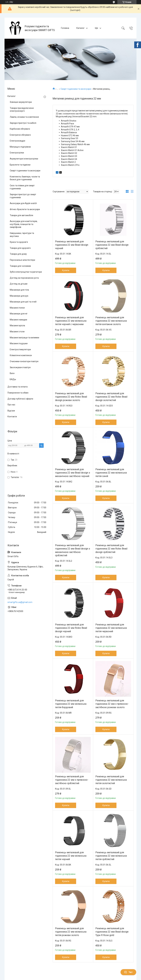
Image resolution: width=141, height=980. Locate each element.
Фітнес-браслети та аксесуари (25, 209)
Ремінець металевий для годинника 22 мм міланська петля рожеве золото (71, 932)
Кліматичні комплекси (21, 355)
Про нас (11, 405)
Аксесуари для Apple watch (23, 203)
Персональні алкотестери (22, 260)
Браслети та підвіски (20, 165)
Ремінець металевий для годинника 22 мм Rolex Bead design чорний (71, 628)
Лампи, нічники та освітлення (24, 117)
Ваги (12, 373)
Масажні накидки (18, 320)
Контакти (12, 417)
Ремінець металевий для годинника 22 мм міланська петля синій (111, 473)
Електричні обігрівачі (20, 135)
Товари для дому (18, 254)
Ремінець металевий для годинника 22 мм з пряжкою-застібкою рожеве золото (112, 704)
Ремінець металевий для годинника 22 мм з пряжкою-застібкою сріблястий (72, 780)
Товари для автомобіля (21, 215)
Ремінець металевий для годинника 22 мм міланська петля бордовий (71, 704)
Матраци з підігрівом (20, 147)
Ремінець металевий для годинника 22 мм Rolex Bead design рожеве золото (71, 397)
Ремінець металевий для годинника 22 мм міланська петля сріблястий (111, 856)
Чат (128, 972)
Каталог (81, 28)
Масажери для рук (19, 296)
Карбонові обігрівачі (20, 129)
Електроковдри (17, 141)
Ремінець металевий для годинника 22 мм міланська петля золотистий (111, 780)
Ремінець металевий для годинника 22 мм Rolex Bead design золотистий (111, 397)
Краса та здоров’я (19, 242)
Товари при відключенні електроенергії (22, 110)
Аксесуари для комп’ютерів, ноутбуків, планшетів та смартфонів (24, 224)
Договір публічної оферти (20, 399)
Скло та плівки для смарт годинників (22, 187)
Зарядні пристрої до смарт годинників (23, 196)
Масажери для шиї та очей (23, 302)
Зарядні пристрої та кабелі (23, 123)
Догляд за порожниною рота (24, 278)
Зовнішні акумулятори (21, 102)
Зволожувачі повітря (20, 367)
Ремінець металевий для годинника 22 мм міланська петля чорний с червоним (71, 321)
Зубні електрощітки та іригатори (26, 272)
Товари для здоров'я (20, 248)
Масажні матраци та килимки (24, 338)
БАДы (13, 379)
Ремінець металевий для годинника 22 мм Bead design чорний (72, 245)
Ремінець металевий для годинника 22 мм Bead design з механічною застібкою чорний (73, 473)
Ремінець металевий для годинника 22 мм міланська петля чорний (71, 856)
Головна (65, 28)
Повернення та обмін (18, 393)
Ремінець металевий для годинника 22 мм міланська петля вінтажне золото (111, 321)
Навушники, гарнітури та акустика (22, 235)
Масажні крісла (17, 326)
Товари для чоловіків (20, 266)
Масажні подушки (19, 343)
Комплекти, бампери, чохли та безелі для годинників (25, 178)
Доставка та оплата (18, 387)
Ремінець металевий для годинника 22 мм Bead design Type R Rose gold (112, 932)
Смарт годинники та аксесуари (76, 89)
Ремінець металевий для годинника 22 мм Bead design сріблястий (112, 245)
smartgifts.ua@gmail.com (20, 602)
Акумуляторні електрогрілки (24, 159)
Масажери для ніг (19, 314)
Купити (66, 270)
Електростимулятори (20, 349)
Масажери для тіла (19, 290)
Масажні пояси (17, 308)
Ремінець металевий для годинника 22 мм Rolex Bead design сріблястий (111, 549)
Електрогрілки (17, 153)
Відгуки (11, 411)
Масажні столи (17, 332)
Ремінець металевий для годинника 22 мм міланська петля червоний (111, 628)
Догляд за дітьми (19, 284)
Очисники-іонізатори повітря (24, 361)
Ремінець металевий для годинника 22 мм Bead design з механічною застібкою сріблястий (73, 550)
